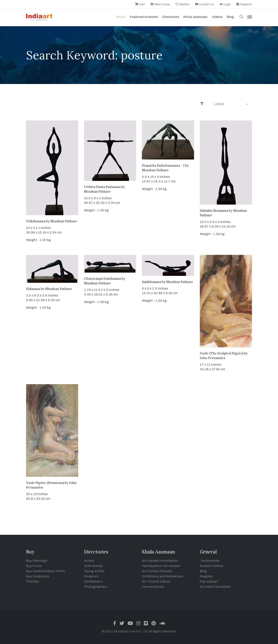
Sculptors (91, 576)
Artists (89, 561)
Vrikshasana (36, 221)
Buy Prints (34, 566)
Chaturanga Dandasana (102, 279)
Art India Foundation (215, 587)
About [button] (121, 17)
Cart (140, 4)
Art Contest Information (160, 561)
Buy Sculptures (38, 576)
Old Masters (93, 581)
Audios (205, 566)
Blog (203, 571)
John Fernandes (212, 358)
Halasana (33, 289)
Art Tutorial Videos (156, 581)
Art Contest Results (157, 571)
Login (225, 4)
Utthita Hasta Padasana (102, 187)
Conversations (153, 587)
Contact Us (204, 4)
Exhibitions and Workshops (162, 576)
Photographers (95, 587)
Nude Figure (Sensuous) (45, 483)
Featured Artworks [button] (144, 17)
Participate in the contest (161, 566)
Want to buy (160, 4)
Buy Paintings (37, 561)
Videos (217, 17)
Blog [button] (230, 17)
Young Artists (94, 571)
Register (244, 4)
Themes (32, 581)
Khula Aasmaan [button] (195, 17)
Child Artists (93, 566)
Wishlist (182, 4)
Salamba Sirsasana (214, 211)
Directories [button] (171, 17)
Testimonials (210, 561)
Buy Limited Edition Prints (45, 571)
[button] (242, 17)
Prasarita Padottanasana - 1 (163, 165)
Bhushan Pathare (64, 221)
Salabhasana (151, 282)
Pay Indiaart (209, 581)
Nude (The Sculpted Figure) (222, 353)
